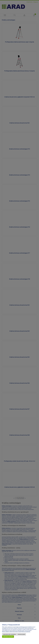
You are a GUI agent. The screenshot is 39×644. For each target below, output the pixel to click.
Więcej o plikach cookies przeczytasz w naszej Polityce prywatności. (16, 632)
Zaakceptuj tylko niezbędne (9, 634)
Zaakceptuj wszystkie (8, 637)
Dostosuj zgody (21, 634)
